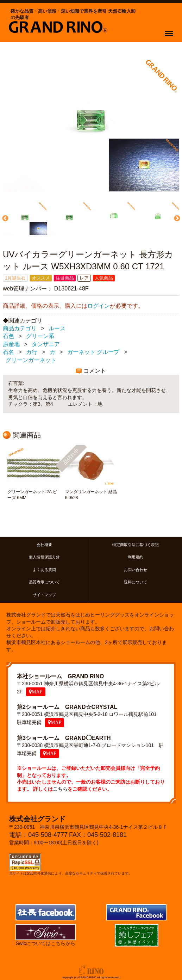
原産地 (11, 344)
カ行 (32, 352)
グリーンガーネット (31, 360)
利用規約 (136, 557)
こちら (60, 789)
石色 (8, 336)
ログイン (99, 306)
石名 (8, 352)
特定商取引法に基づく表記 (136, 545)
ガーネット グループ (93, 352)
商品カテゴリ (20, 328)
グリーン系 (40, 336)
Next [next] (176, 219)
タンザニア (46, 344)
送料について (136, 582)
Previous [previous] (5, 219)
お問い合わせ (136, 570)
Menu (171, 30)
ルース (57, 328)
